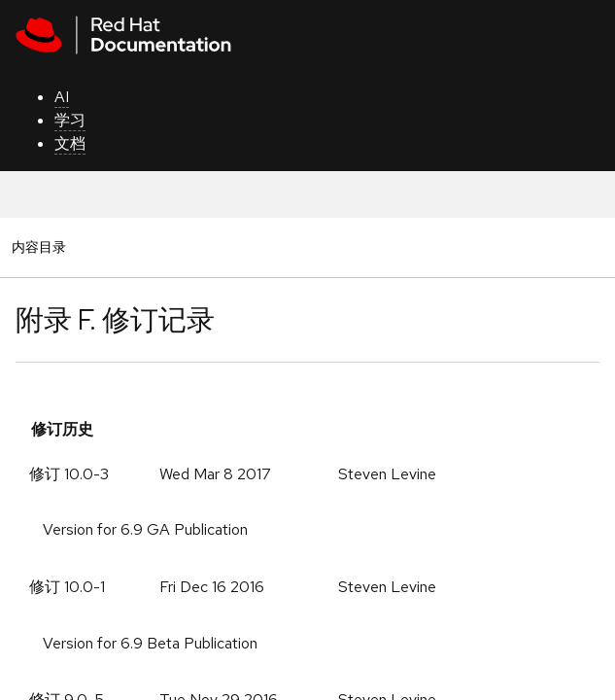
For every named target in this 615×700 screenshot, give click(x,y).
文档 (70, 143)
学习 (70, 120)
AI (62, 97)
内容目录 (38, 246)
